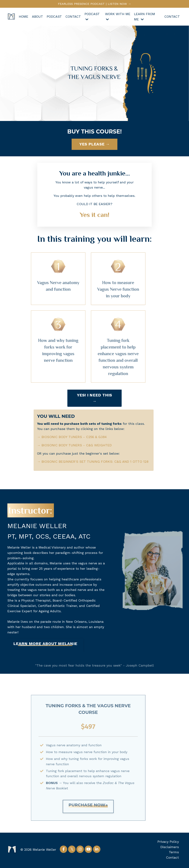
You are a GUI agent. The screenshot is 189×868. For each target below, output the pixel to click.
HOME (23, 17)
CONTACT (74, 17)
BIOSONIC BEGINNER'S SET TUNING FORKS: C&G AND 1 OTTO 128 (93, 463)
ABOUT (38, 17)
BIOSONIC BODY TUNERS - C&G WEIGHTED (77, 446)
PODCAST (55, 17)
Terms (174, 854)
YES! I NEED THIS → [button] (95, 399)
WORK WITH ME (116, 17)
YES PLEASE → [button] (95, 145)
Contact (172, 859)
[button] (45, 646)
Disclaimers (170, 848)
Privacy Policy (168, 843)
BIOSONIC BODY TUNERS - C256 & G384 (74, 438)
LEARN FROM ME (145, 17)
